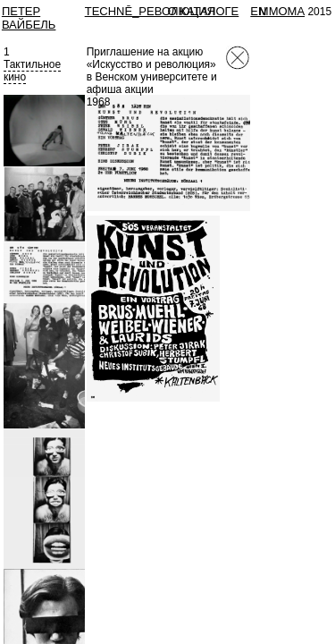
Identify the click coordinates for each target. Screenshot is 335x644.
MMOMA (282, 11)
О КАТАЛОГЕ (204, 11)
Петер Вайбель (29, 18)
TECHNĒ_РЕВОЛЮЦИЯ (150, 11)
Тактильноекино (32, 71)
